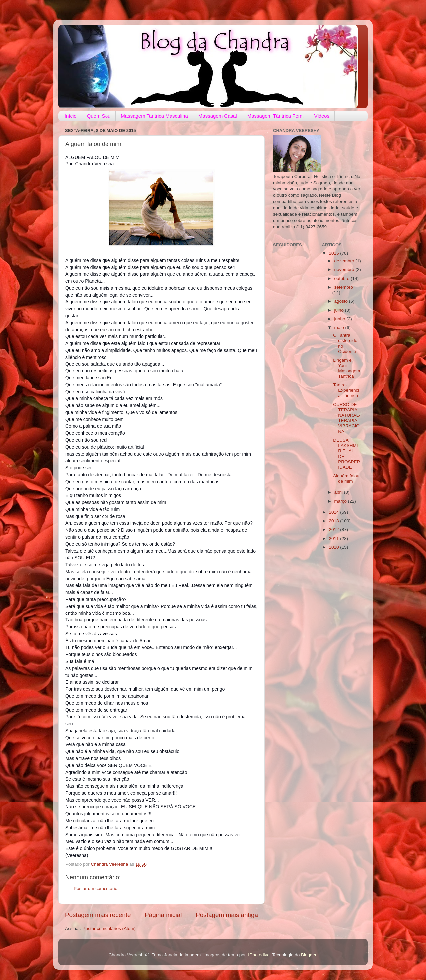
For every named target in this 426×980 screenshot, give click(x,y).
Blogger (309, 955)
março (341, 501)
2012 (334, 529)
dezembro (345, 261)
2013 (334, 521)
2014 (334, 512)
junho (341, 319)
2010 (334, 547)
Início (71, 116)
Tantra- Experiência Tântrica (346, 390)
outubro (343, 278)
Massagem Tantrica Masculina (154, 116)
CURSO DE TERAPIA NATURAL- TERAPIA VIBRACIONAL (347, 418)
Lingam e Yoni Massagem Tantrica (347, 368)
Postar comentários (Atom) (109, 929)
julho (340, 310)
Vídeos (322, 116)
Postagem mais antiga (227, 915)
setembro (344, 287)
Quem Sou (99, 116)
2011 (334, 538)
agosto (342, 301)
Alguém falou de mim (346, 479)
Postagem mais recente (98, 915)
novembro (345, 269)
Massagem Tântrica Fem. (276, 116)
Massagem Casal (218, 116)
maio (340, 327)
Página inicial (163, 915)
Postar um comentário (96, 889)
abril (339, 492)
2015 (334, 253)
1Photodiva (258, 955)
